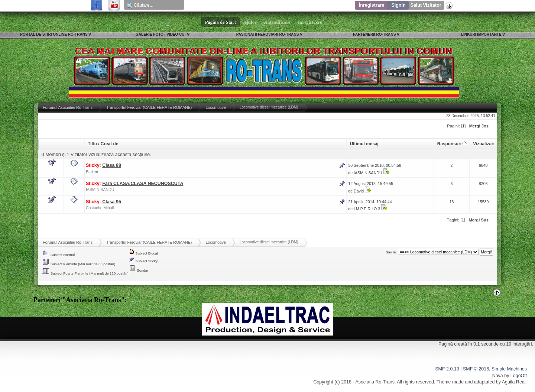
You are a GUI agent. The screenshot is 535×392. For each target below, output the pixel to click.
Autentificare (277, 22)
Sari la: (391, 252)
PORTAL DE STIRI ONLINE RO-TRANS (54, 34)
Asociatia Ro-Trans (375, 382)
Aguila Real (514, 382)
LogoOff (519, 376)
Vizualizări (484, 144)
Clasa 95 (112, 202)
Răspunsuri (452, 144)
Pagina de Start (221, 22)
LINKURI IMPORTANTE (481, 34)
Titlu (92, 144)
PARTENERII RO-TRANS (374, 34)
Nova (498, 376)
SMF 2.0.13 (447, 369)
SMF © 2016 (476, 369)
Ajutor (250, 22)
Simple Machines (509, 369)
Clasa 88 (112, 165)
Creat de (109, 144)
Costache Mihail (100, 208)
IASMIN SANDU (368, 173)
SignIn (398, 5)
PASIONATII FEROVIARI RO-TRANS (268, 34)
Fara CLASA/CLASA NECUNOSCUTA (143, 184)
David (359, 191)
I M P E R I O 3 (367, 209)
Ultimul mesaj (364, 144)
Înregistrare (372, 5)
